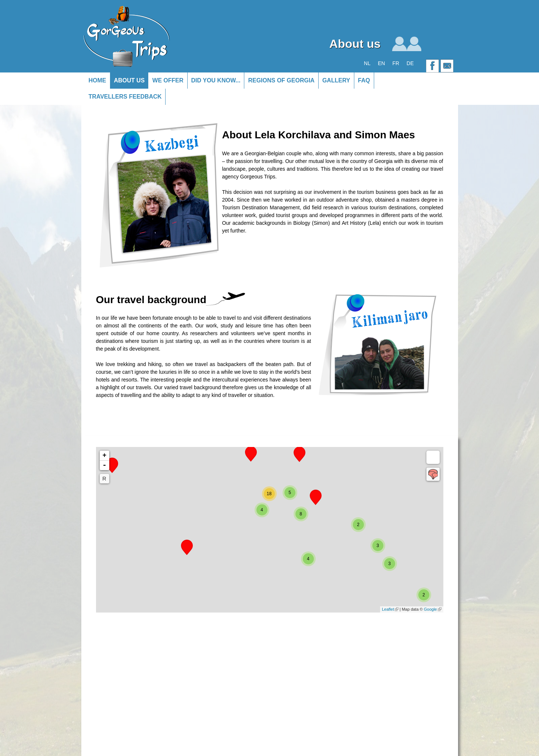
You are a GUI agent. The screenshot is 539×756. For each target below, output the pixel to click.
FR (396, 63)
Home (97, 80)
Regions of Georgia (281, 80)
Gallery (336, 80)
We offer (168, 80)
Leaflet (390, 609)
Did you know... (216, 80)
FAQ (364, 80)
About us (130, 80)
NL (367, 63)
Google (432, 609)
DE (410, 63)
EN (381, 63)
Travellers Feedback (125, 97)
